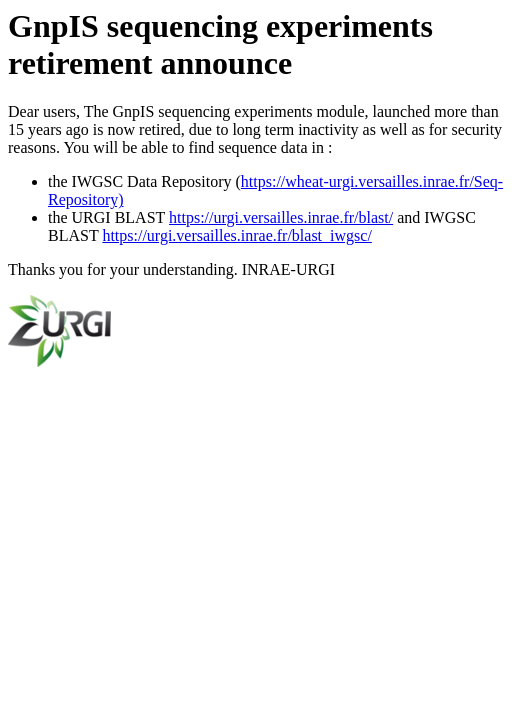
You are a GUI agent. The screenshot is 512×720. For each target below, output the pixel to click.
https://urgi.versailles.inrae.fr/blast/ (281, 217)
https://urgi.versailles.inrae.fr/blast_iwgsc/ (236, 235)
